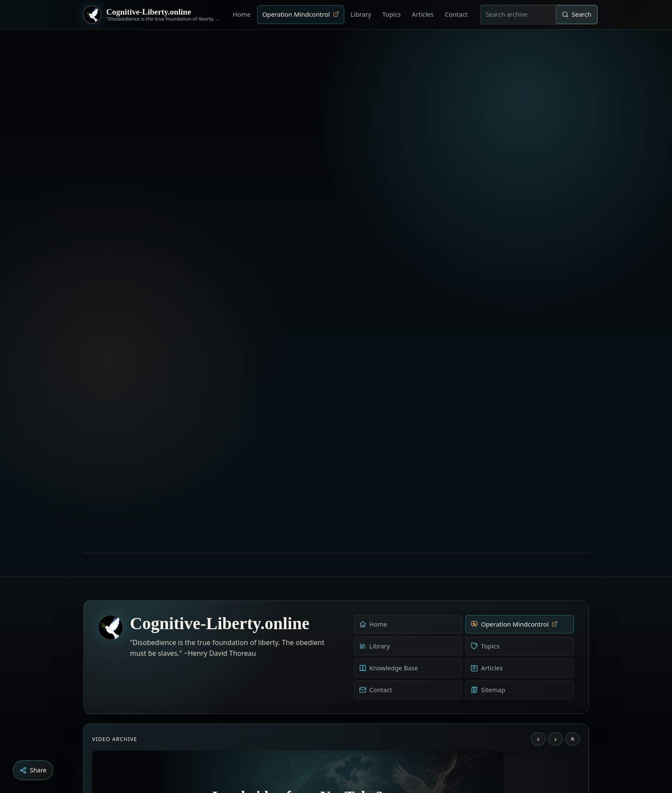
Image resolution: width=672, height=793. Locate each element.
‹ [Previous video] (538, 546)
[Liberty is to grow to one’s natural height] (344, 745)
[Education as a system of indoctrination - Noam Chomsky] (335, 745)
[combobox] (518, 15)
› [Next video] (555, 546)
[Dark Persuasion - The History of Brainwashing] (352, 745)
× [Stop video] (573, 546)
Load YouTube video (298, 689)
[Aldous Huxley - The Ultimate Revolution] (323, 745)
